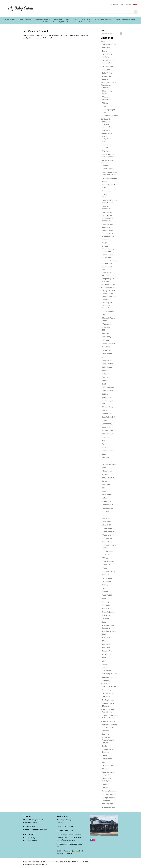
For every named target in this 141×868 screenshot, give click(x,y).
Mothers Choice (109, 571)
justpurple (43, 864)
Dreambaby (107, 424)
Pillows (105, 103)
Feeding (76, 19)
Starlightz (106, 615)
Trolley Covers (108, 700)
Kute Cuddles (107, 508)
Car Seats (106, 130)
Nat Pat (105, 585)
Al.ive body (107, 337)
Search (104, 31)
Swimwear (106, 191)
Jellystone (106, 484)
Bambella (106, 377)
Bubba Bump (107, 391)
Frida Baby (107, 447)
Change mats (108, 293)
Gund (104, 454)
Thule (104, 641)
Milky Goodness (109, 561)
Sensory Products (109, 791)
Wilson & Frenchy (109, 677)
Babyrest (106, 374)
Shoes (105, 182)
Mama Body (107, 542)
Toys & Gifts (86, 19)
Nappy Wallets (108, 693)
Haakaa (105, 457)
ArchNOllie (107, 347)
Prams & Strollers (9, 19)
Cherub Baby (107, 407)
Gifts (104, 762)
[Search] (121, 34)
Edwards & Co (108, 430)
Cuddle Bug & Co (109, 417)
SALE (135, 5)
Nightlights (106, 151)
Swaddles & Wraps (110, 116)
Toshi (104, 658)
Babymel (106, 371)
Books (105, 746)
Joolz (104, 491)
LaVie (104, 515)
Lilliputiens (106, 522)
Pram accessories (108, 709)
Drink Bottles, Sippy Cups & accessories (107, 218)
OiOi (104, 588)
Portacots (106, 697)
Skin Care (106, 70)
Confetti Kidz (107, 414)
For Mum (46, 22)
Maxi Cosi (106, 555)
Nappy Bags (107, 690)
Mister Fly (106, 565)
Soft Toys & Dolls (109, 794)
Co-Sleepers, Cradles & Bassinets (107, 305)
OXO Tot (105, 592)
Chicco (105, 410)
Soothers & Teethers (78, 22)
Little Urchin (107, 525)
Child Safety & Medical (60, 22)
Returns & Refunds (31, 840)
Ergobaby (106, 437)
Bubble (105, 394)
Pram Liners (107, 712)
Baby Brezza (107, 364)
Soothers (106, 731)
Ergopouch (106, 441)
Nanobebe (106, 582)
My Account (114, 5)
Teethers (106, 734)
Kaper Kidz (106, 501)
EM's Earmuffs (108, 434)
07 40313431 (31, 826)
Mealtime (106, 239)
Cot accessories (108, 311)
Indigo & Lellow (108, 478)
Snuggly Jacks (108, 612)
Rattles (105, 788)
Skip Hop (106, 602)
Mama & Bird (108, 538)
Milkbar (105, 558)
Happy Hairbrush (109, 464)
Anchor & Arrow (109, 344)
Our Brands (92, 22)
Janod (105, 481)
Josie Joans (107, 495)
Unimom (106, 664)
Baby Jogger (107, 367)
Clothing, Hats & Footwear (102, 19)
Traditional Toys (108, 807)
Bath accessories (109, 44)
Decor (105, 755)
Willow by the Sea (109, 674)
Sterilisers (106, 243)
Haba (104, 461)
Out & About (58, 19)
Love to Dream (108, 528)
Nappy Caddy (108, 66)
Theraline (106, 637)
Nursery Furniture (25, 19)
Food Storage (107, 224)
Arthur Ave (107, 350)
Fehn (104, 444)
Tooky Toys (106, 654)
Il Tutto (105, 474)
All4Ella (105, 340)
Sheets (105, 106)
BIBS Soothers (108, 387)
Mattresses (107, 324)
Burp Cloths (107, 212)
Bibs (104, 197)
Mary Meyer (107, 551)
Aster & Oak (107, 354)
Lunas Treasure (108, 532)
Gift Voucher (107, 759)
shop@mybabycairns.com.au (35, 829)
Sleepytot (106, 605)
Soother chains (108, 727)
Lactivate (106, 511)
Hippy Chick (107, 471)
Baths (104, 51)
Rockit (105, 598)
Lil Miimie (106, 518)
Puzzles (105, 784)
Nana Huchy (107, 578)
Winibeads (106, 681)
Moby (105, 568)
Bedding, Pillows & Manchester (125, 19)
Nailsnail (106, 575)
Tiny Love (106, 644)
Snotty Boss (107, 609)
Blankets (106, 88)
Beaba (105, 381)
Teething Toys (108, 804)
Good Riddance (108, 451)
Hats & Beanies (108, 169)
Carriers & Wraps (109, 686)
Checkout (128, 5)
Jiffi (103, 488)
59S (103, 330)
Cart (121, 5)
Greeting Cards (108, 765)
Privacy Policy (29, 838)
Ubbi (104, 661)
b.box (104, 357)
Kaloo (104, 498)
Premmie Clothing (109, 178)
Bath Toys (106, 48)
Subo (104, 622)
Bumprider (106, 397)
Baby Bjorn (107, 360)
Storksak (106, 619)
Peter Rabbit (107, 595)
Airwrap (105, 333)
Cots (104, 315)
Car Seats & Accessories (42, 19)
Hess (104, 468)
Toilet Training (108, 73)
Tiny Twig (106, 648)
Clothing (105, 165)
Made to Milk (108, 535)
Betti (104, 384)
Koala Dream (108, 505)
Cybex (105, 420)
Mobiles (105, 769)
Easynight (106, 427)
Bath (68, 19)
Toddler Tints (107, 651)
